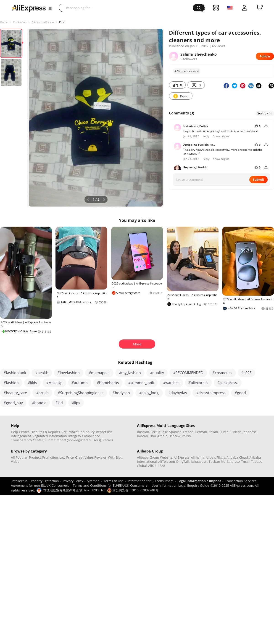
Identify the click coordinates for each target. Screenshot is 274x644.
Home (4, 22)
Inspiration (20, 22)
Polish (186, 436)
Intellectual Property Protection (35, 481)
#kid (59, 403)
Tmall (245, 462)
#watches (171, 383)
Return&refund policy (78, 432)
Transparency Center (27, 440)
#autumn (80, 383)
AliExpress (182, 457)
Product (35, 457)
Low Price (67, 457)
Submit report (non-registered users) (73, 440)
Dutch (224, 432)
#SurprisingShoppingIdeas (81, 393)
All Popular (19, 457)
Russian (143, 432)
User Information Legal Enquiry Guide (180, 485)
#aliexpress (198, 383)
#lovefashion (69, 373)
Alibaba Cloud (237, 457)
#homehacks (108, 383)
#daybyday (178, 393)
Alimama (198, 457)
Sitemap (93, 481)
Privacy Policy (73, 481)
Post (62, 22)
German (201, 432)
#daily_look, (149, 393)
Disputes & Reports (45, 432)
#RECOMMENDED (188, 373)
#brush (42, 393)
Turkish (236, 432)
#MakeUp (54, 383)
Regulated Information (50, 436)
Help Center (20, 432)
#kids (32, 383)
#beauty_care (15, 393)
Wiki (111, 457)
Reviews (100, 457)
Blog (119, 457)
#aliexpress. (228, 383)
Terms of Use (113, 481)
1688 (161, 466)
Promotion (50, 457)
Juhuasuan (199, 462)
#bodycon (121, 393)
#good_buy (13, 403)
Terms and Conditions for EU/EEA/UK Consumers (110, 485)
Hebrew (174, 436)
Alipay (210, 457)
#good (240, 393)
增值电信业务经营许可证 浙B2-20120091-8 (74, 490)
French (188, 432)
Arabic (162, 436)
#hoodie (39, 403)
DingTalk (183, 462)
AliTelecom (167, 462)
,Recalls (107, 440)
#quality (157, 373)
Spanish (175, 432)
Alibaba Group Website (155, 457)
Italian (213, 432)
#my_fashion (130, 373)
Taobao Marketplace (224, 462)
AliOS (152, 466)
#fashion (11, 383)
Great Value (84, 457)
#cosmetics (222, 373)
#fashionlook (15, 373)
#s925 (246, 373)
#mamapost (99, 373)
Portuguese (159, 432)
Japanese (250, 432)
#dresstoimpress (211, 393)
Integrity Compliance (84, 436)
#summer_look (141, 383)
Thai (153, 436)
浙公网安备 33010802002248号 (133, 490)
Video (15, 462)
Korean (142, 436)
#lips (76, 403)
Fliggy (221, 457)
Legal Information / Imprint (199, 481)
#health (42, 373)
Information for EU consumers (150, 481)
